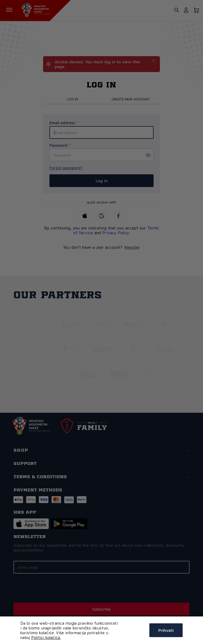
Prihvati (166, 630)
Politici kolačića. (46, 637)
